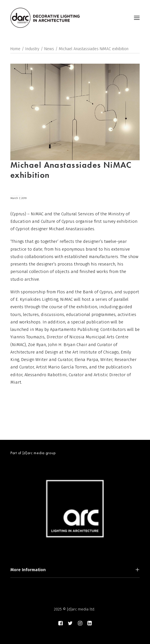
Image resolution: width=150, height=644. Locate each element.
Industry (32, 49)
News (49, 49)
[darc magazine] (45, 18)
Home (15, 49)
